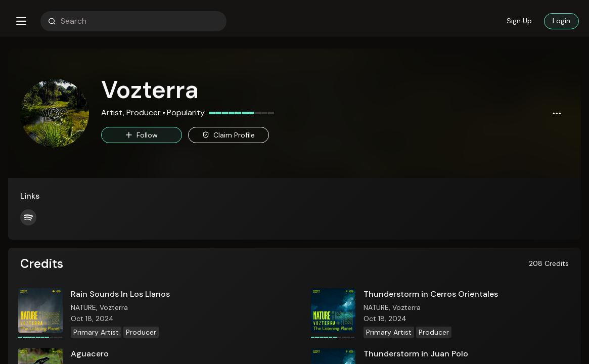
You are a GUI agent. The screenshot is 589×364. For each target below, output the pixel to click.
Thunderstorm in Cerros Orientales (431, 294)
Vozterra (114, 307)
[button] (21, 21)
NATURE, (85, 307)
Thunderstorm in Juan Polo (416, 354)
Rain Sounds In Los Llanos (120, 294)
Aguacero (90, 354)
